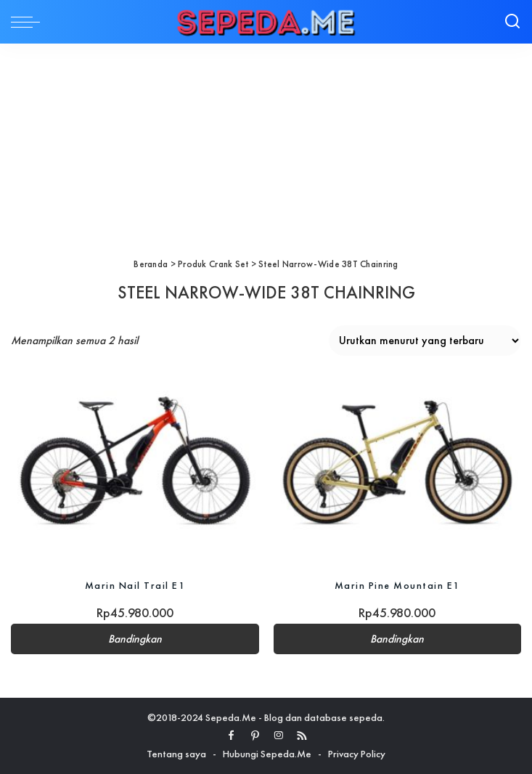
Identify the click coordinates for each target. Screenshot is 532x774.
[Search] (512, 22)
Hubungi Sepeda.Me (267, 754)
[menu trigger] (29, 22)
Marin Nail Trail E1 (135, 585)
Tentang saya (176, 754)
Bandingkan (135, 639)
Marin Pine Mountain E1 (397, 585)
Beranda (151, 264)
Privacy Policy (357, 754)
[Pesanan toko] (425, 341)
